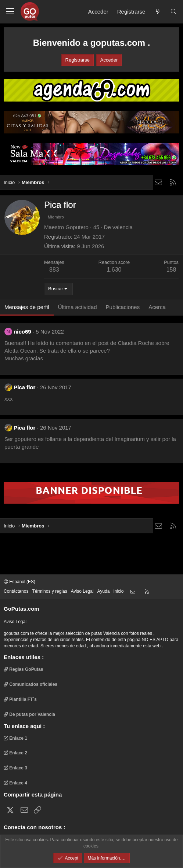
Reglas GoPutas (23, 669)
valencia (123, 227)
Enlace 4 (15, 783)
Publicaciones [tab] (123, 307)
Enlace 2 (15, 753)
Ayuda (104, 591)
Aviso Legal (82, 591)
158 (171, 270)
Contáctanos (16, 591)
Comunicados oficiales (30, 684)
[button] (10, 12)
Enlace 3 (15, 768)
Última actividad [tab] (78, 307)
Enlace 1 (15, 738)
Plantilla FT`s (20, 699)
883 (54, 270)
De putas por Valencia (29, 714)
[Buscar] (174, 12)
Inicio (118, 591)
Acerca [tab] (157, 307)
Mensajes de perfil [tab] (27, 307)
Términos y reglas (49, 591)
